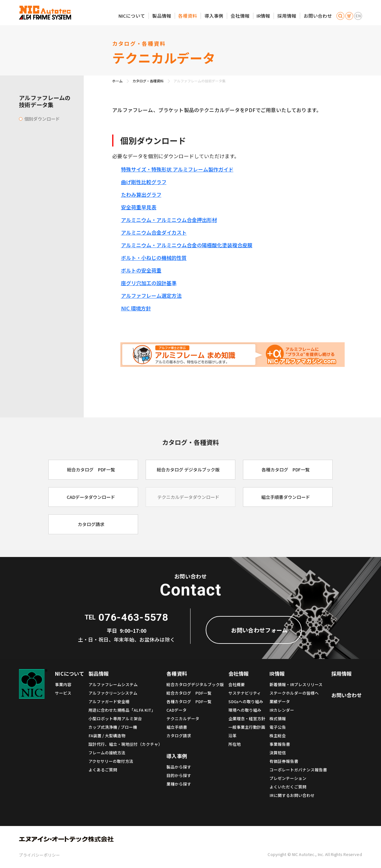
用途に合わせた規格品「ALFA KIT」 (122, 710)
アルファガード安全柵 (109, 701)
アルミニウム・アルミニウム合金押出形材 (169, 220)
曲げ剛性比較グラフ (144, 182)
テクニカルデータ (183, 718)
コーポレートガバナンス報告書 (298, 770)
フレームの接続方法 (107, 753)
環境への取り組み (245, 710)
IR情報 (263, 16)
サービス (63, 693)
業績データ (280, 701)
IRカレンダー (282, 710)
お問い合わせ (318, 16)
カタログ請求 (179, 736)
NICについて (132, 16)
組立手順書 (177, 727)
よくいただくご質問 (288, 787)
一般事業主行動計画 (247, 727)
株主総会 (278, 736)
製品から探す (179, 767)
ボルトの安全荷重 (141, 270)
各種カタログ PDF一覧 (189, 701)
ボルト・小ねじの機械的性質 (154, 258)
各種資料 (188, 16)
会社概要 (237, 684)
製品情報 (162, 16)
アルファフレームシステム (113, 684)
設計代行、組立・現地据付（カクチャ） (125, 744)
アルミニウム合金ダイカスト (154, 232)
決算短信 (278, 753)
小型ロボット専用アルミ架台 (115, 718)
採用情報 (287, 16)
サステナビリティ (245, 693)
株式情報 (278, 718)
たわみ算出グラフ (141, 195)
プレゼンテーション (288, 778)
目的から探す (179, 775)
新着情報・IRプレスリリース (296, 684)
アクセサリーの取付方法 (111, 761)
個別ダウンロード (42, 119)
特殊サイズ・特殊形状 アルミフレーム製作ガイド (177, 169)
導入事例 (214, 16)
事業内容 (63, 684)
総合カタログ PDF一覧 (189, 693)
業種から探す (179, 784)
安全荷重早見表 (139, 207)
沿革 (233, 736)
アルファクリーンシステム (113, 693)
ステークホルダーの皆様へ (294, 693)
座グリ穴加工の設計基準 (149, 283)
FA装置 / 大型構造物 (107, 736)
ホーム (117, 81)
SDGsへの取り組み (246, 701)
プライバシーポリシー (39, 855)
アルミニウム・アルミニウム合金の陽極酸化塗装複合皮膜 (187, 245)
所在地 (235, 744)
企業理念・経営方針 (247, 718)
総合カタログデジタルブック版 (195, 684)
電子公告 (278, 727)
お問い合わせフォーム (259, 630)
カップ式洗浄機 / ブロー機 (113, 727)
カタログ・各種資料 (148, 81)
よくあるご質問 (103, 770)
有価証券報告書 (284, 761)
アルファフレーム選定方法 (151, 296)
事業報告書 (280, 744)
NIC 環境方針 (136, 308)
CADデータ (177, 710)
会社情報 (240, 16)
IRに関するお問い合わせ (292, 795)
